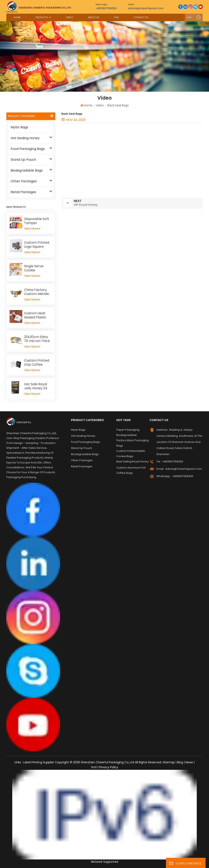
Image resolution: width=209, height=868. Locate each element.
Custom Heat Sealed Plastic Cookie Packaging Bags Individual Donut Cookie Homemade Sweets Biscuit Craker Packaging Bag (37, 315)
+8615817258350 (106, 7)
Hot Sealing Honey (25, 138)
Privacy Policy (109, 767)
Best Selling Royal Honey (132, 462)
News (189, 762)
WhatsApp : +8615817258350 (175, 476)
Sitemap (169, 762)
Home (17, 17)
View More (32, 229)
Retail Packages (23, 192)
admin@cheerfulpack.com (146, 7)
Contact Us (141, 17)
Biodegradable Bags (27, 170)
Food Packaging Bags (28, 149)
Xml (94, 767)
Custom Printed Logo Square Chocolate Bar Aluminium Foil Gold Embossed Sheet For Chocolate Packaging (37, 245)
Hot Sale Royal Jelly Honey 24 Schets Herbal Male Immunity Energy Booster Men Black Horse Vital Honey (37, 386)
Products (42, 17)
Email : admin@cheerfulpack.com (179, 469)
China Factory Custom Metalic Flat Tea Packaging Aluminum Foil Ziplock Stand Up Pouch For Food (38, 292)
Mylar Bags (19, 127)
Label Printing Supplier (39, 762)
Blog (180, 762)
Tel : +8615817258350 (170, 462)
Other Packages (24, 181)
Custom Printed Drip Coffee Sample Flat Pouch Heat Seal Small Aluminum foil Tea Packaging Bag (37, 363)
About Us (94, 17)
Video (70, 17)
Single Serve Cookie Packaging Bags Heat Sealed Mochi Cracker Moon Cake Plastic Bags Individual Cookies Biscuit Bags (37, 268)
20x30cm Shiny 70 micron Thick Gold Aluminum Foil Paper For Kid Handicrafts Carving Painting (38, 339)
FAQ (116, 17)
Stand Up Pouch (23, 160)
